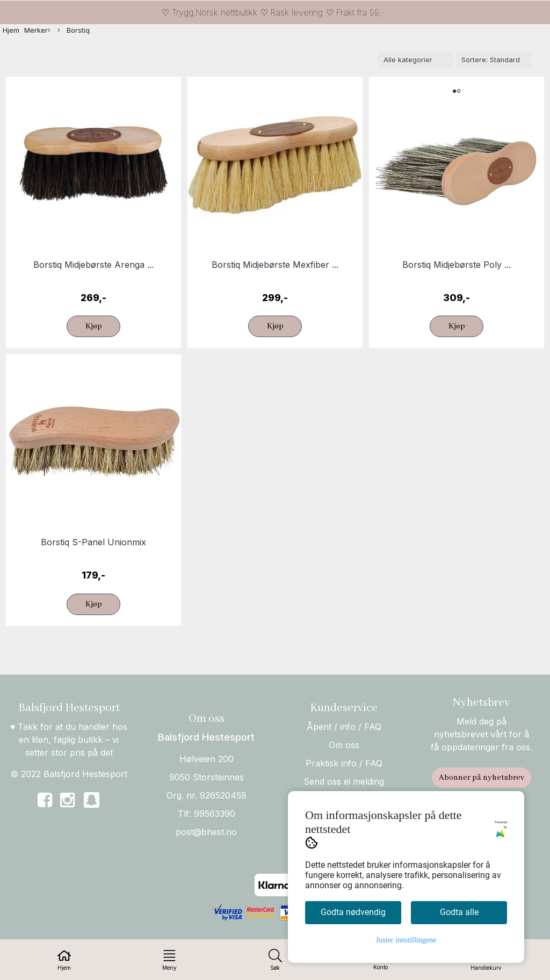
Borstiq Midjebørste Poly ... (457, 265)
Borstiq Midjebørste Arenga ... (93, 265)
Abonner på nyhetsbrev (482, 778)
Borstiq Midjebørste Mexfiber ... (275, 265)
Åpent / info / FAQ (344, 727)
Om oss (344, 745)
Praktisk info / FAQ (344, 763)
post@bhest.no (206, 832)
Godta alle (459, 912)
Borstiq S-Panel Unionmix (93, 542)
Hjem (11, 30)
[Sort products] (494, 60)
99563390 (215, 814)
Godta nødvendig (353, 912)
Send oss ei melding (344, 781)
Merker (37, 31)
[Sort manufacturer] (416, 60)
